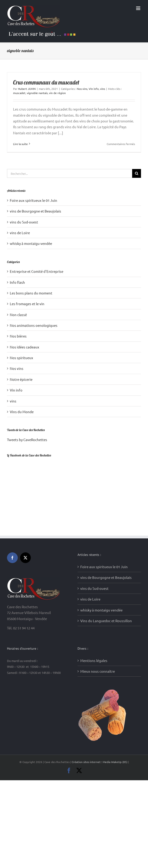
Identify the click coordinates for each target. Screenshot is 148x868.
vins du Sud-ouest (24, 222)
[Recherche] (137, 173)
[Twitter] (25, 499)
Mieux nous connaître (98, 613)
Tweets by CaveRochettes (27, 440)
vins (103, 89)
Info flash (17, 282)
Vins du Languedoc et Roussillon (106, 562)
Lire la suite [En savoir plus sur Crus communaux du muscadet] (20, 144)
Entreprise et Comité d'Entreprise (37, 271)
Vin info (94, 89)
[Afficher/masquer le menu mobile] (139, 8)
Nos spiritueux (21, 358)
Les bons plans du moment (31, 293)
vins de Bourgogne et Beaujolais (35, 211)
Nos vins (82, 89)
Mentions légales (94, 602)
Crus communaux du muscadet (46, 82)
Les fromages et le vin (27, 304)
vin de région (57, 93)
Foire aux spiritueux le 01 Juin (33, 200)
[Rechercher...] (70, 173)
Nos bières (18, 336)
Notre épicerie (21, 379)
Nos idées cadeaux (25, 347)
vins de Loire (20, 233)
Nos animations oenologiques (34, 325)
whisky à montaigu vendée (31, 243)
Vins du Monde (22, 412)
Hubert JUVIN (27, 89)
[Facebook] (12, 499)
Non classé (18, 315)
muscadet (19, 93)
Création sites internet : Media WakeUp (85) (100, 703)
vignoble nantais (37, 93)
